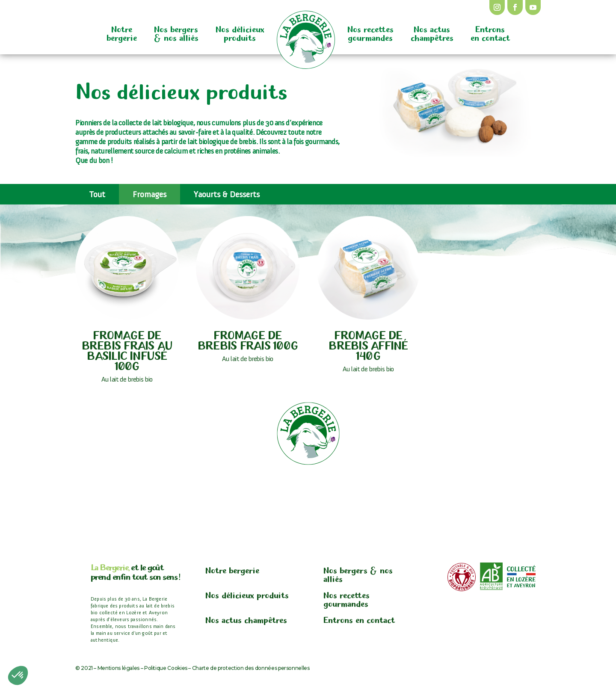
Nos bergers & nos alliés (176, 33)
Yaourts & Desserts (227, 194)
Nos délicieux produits (240, 33)
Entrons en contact (490, 33)
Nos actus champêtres (432, 33)
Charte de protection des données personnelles (251, 668)
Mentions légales (118, 668)
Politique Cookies (166, 668)
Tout (97, 194)
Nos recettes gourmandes (370, 33)
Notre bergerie (122, 33)
